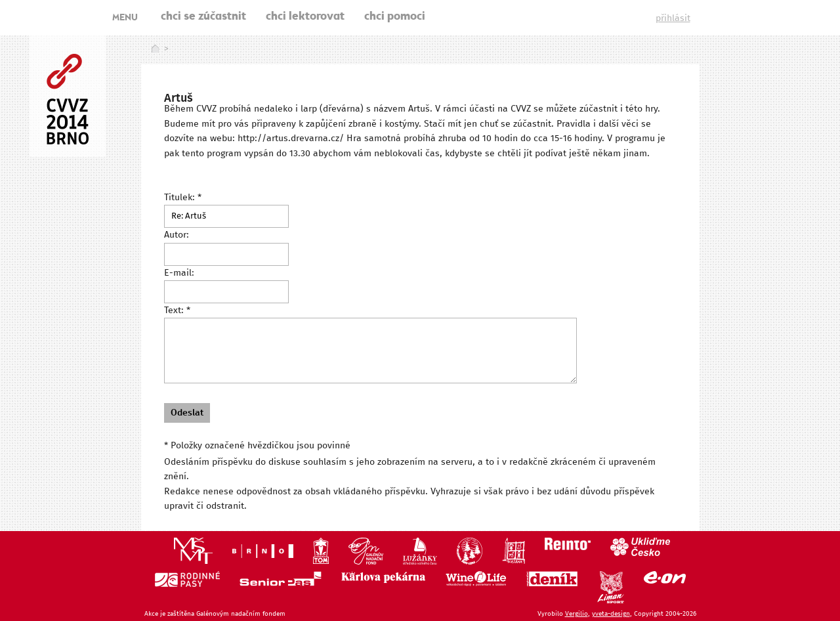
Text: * (177, 310)
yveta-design (611, 614)
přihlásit (673, 18)
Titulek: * (183, 198)
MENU (125, 18)
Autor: (177, 235)
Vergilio (577, 614)
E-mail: (179, 273)
